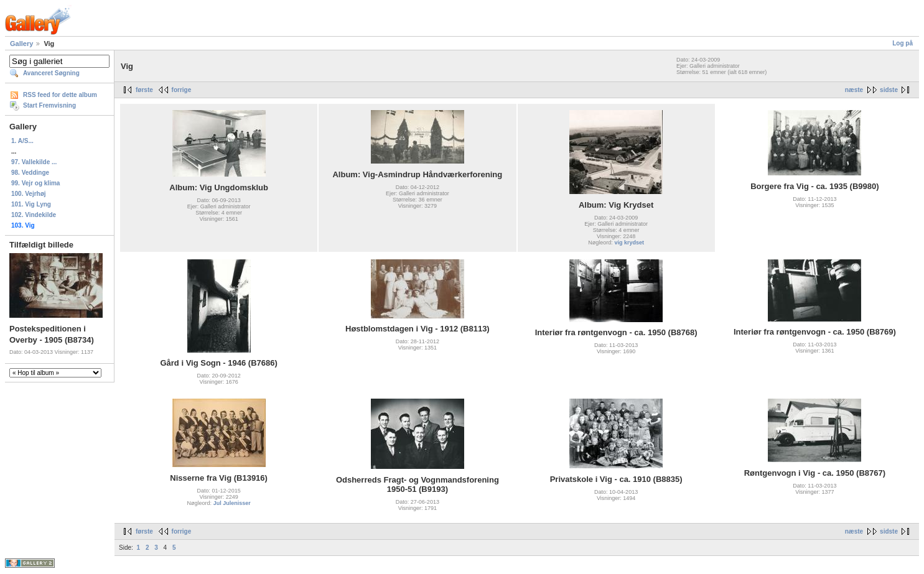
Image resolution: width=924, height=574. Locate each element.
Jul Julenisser (232, 503)
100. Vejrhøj (29, 194)
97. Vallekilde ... (34, 162)
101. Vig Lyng (31, 204)
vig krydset (629, 243)
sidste (889, 90)
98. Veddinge (30, 173)
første (144, 90)
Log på (903, 43)
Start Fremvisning (49, 105)
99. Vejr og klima (35, 183)
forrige (182, 90)
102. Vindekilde (34, 215)
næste (854, 90)
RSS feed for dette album (60, 95)
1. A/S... (22, 141)
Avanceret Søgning (51, 73)
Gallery (21, 44)
